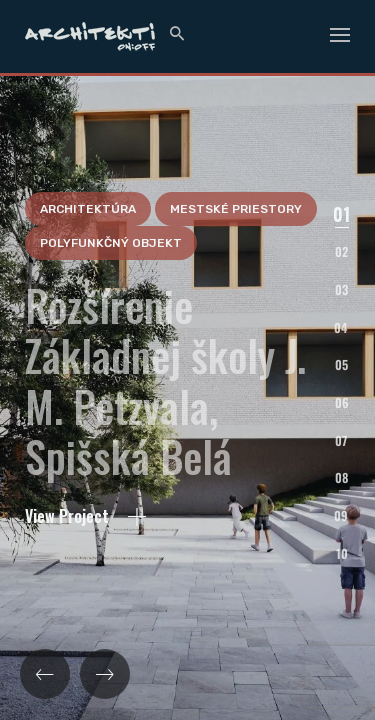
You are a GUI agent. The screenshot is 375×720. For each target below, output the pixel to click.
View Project (85, 604)
